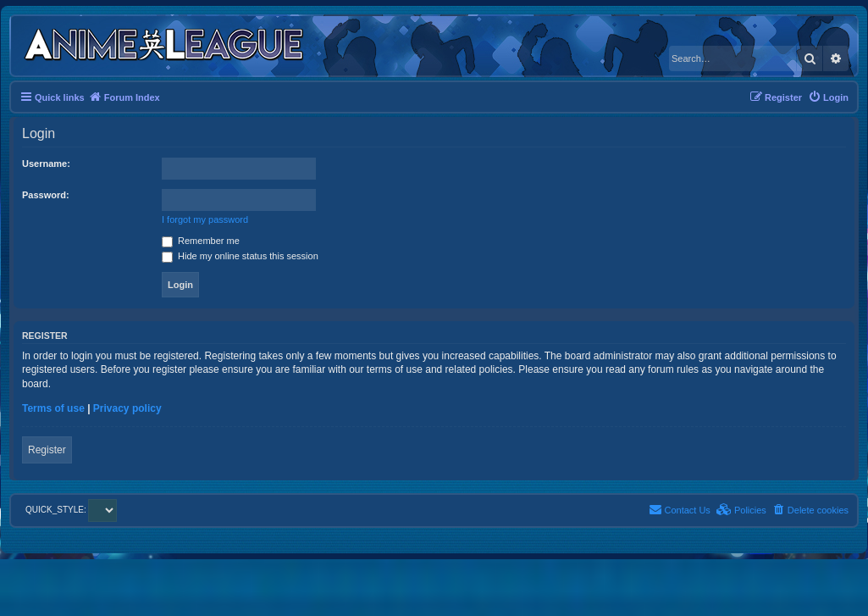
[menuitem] (828, 97)
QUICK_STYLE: (71, 510)
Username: (46, 164)
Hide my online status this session (240, 256)
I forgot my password (205, 219)
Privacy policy (127, 408)
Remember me (201, 241)
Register (47, 450)
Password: (46, 195)
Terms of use (53, 408)
